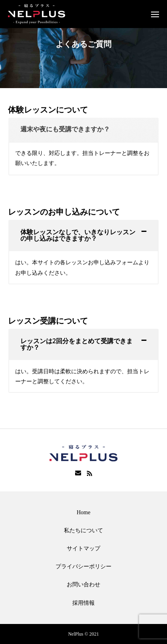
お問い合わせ (83, 585)
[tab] (83, 130)
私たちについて (83, 530)
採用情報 (83, 603)
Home (83, 512)
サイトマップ (83, 548)
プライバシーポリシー (83, 567)
